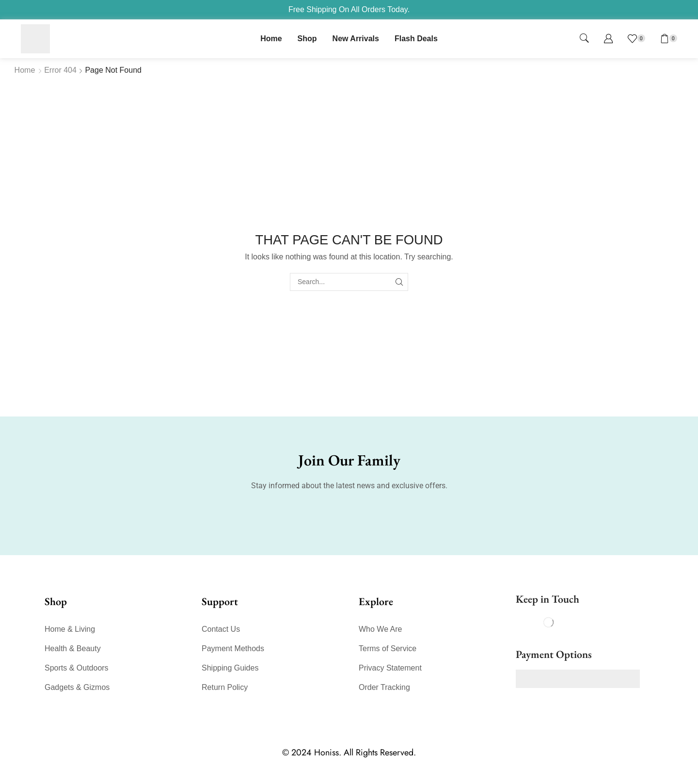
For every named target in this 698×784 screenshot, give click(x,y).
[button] (584, 39)
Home (25, 70)
